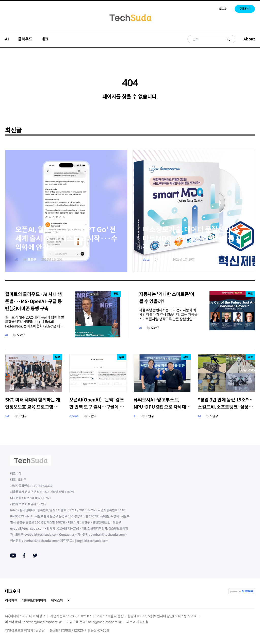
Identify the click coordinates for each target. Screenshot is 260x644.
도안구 (32, 259)
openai (74, 416)
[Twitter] (35, 556)
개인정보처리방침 (34, 601)
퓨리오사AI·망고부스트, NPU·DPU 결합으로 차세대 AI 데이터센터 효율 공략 (160, 407)
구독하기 (245, 9)
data (146, 259)
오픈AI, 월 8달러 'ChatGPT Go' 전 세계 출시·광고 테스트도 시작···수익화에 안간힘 (66, 239)
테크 (45, 39)
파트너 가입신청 (137, 622)
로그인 (223, 9)
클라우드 (25, 39)
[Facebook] (24, 556)
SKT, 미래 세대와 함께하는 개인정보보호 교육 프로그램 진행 (33, 407)
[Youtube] (13, 556)
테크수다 (13, 591)
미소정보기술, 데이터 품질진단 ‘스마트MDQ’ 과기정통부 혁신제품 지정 (192, 239)
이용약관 (11, 601)
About (249, 39)
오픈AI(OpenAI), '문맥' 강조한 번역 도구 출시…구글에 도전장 (97, 407)
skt (7, 416)
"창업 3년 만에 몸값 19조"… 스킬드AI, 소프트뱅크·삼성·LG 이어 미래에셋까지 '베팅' (226, 407)
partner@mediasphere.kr (42, 622)
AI (7, 39)
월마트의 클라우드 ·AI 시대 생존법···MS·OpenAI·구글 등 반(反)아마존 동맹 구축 (34, 302)
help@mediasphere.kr (105, 622)
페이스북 (57, 601)
